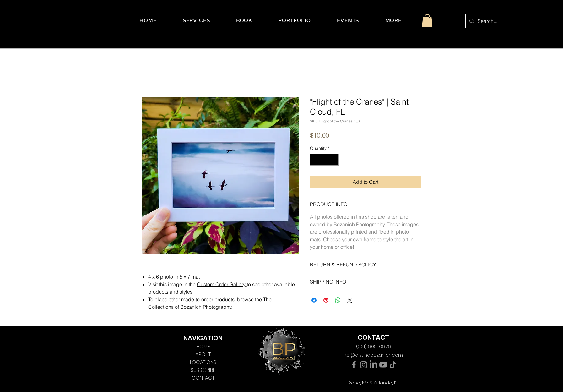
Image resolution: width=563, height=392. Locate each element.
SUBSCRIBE (203, 370)
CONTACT (203, 378)
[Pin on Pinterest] (326, 300)
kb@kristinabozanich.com (374, 355)
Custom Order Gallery (221, 284)
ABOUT (203, 354)
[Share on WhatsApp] (338, 300)
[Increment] (334, 160)
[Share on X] (350, 300)
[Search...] (513, 21)
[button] (393, 20)
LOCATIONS (203, 362)
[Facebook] (354, 365)
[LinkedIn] (373, 365)
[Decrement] (315, 160)
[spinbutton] (324, 160)
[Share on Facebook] (314, 300)
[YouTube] (383, 365)
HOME (203, 347)
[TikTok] (393, 365)
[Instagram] (364, 365)
